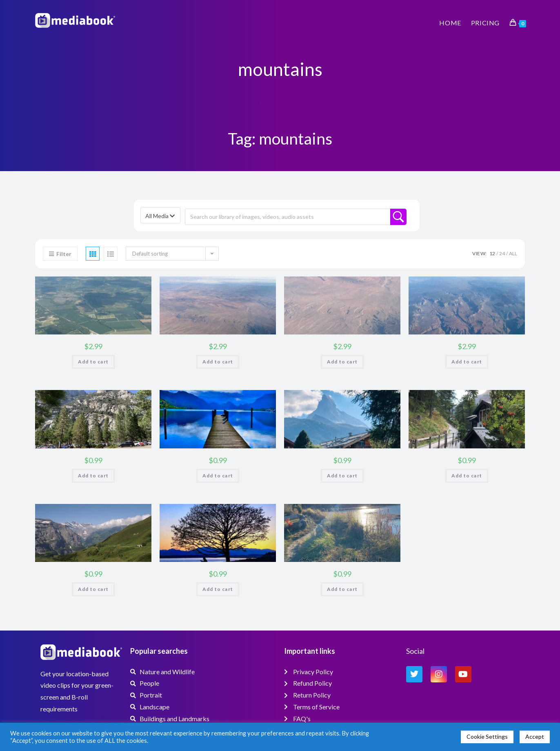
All (513, 253)
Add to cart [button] (93, 362)
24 (502, 253)
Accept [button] (535, 737)
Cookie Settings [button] (487, 737)
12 (492, 253)
